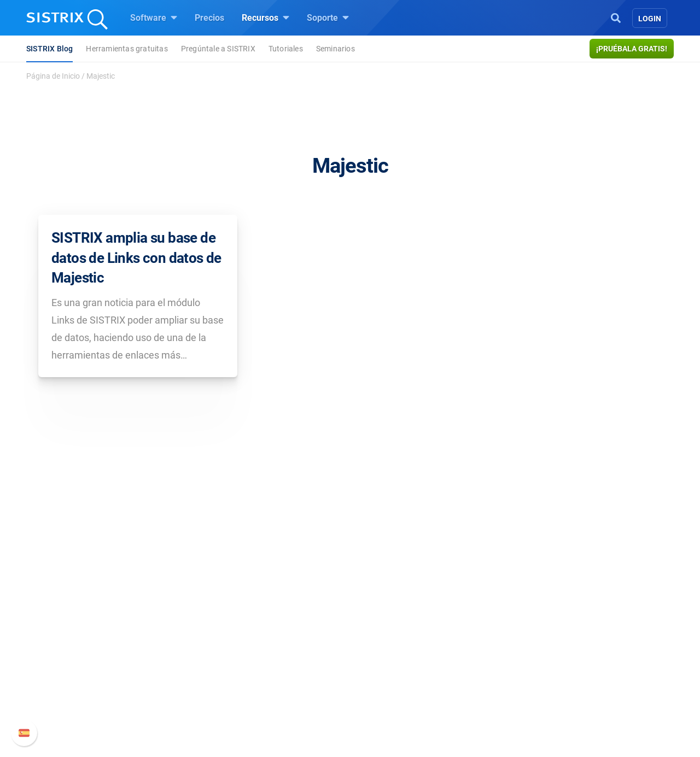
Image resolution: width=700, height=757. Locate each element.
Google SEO (260, 643)
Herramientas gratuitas (127, 49)
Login (650, 19)
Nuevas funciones (524, 643)
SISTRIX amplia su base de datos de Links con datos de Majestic (136, 258)
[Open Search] (616, 17)
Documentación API (527, 661)
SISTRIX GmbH (144, 605)
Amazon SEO (263, 661)
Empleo (145, 643)
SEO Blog (381, 661)
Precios (209, 18)
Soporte (328, 17)
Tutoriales (286, 49)
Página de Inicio (53, 76)
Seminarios (336, 49)
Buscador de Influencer (281, 678)
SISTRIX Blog (49, 49)
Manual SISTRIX (536, 626)
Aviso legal (133, 709)
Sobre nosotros (141, 626)
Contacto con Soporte (531, 678)
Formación (132, 661)
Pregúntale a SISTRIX (218, 49)
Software (154, 17)
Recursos (266, 17)
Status (501, 696)
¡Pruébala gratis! (632, 49)
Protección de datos (150, 685)
